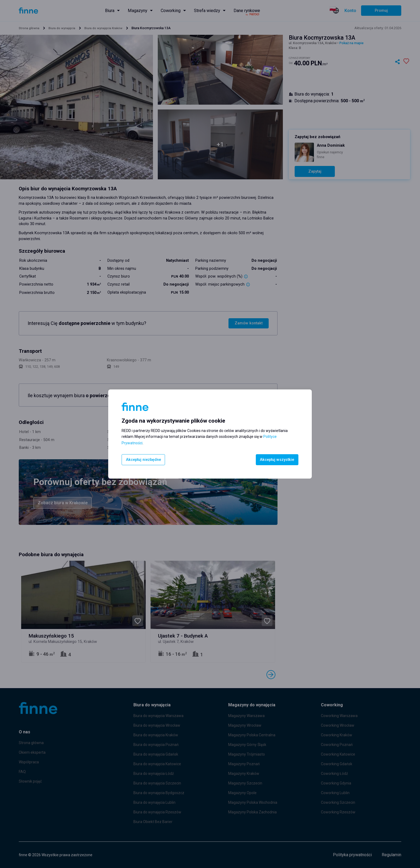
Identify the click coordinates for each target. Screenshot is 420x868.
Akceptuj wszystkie (277, 460)
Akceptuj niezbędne (144, 460)
